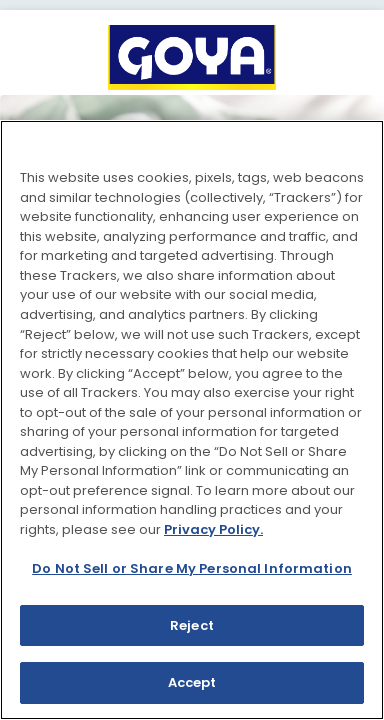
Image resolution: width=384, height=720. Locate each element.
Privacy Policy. (213, 529)
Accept (192, 682)
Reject (192, 625)
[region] (192, 420)
